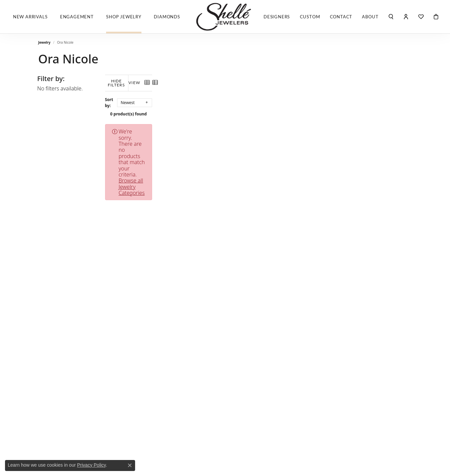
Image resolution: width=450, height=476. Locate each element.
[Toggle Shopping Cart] (436, 17)
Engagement (77, 17)
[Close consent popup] (130, 465)
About (370, 17)
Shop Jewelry (124, 17)
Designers (277, 17)
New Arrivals (30, 17)
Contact (341, 17)
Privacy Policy (91, 465)
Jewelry (45, 42)
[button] (391, 17)
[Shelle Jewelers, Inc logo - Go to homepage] (225, 17)
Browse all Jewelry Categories (298, 127)
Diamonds (167, 17)
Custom (310, 17)
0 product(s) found (259, 110)
